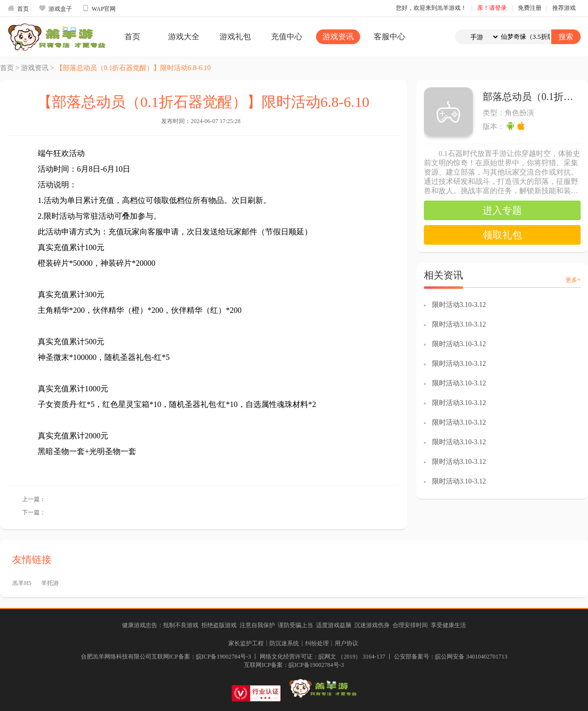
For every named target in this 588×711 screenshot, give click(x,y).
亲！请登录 (492, 8)
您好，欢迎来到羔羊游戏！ (431, 8)
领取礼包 (502, 235)
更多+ (573, 280)
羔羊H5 (22, 583)
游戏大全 (184, 37)
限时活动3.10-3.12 (459, 305)
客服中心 (390, 37)
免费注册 (530, 8)
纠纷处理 (317, 643)
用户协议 (346, 643)
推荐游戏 (564, 8)
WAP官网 (99, 8)
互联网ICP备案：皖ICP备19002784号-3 (294, 665)
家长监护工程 (246, 643)
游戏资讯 (338, 37)
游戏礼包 (235, 37)
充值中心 (287, 37)
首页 (18, 8)
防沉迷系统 (284, 643)
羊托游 (50, 583)
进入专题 (502, 210)
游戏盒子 (55, 8)
